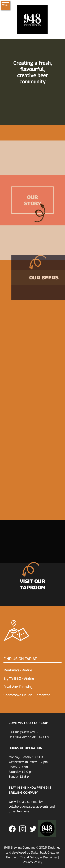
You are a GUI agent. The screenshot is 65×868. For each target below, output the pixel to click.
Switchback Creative (45, 852)
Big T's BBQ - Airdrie (19, 678)
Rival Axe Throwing (18, 687)
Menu (5, 5)
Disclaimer (50, 857)
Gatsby (34, 857)
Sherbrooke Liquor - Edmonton (27, 695)
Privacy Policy (32, 862)
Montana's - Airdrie (18, 670)
